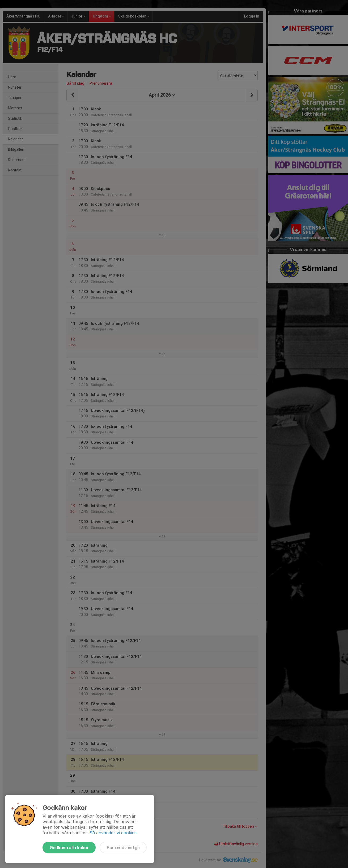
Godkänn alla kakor (69, 848)
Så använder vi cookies (113, 833)
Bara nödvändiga (123, 848)
